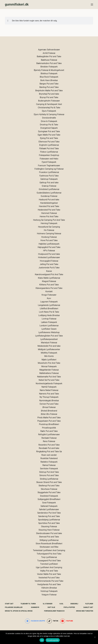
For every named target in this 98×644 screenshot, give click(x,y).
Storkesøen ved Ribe (49, 547)
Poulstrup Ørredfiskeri (49, 424)
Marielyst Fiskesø (49, 343)
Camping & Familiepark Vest (49, 104)
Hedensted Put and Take (49, 210)
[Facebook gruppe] (35, 621)
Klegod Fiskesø (49, 281)
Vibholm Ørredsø (49, 588)
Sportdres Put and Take (49, 523)
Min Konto (49, 356)
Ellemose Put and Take (49, 142)
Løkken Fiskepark (49, 322)
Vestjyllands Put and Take (49, 584)
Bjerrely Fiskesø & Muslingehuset (49, 70)
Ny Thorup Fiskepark (49, 397)
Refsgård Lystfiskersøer (49, 434)
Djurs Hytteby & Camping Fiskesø (49, 114)
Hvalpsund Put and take (49, 254)
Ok (42, 640)
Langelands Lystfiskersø (49, 305)
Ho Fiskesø (49, 230)
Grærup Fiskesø (49, 186)
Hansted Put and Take (49, 206)
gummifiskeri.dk (17, 4)
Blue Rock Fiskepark (49, 77)
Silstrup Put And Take (49, 472)
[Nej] (95, 637)
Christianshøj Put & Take (49, 108)
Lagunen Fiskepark (49, 302)
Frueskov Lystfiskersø (49, 172)
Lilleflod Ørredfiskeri (49, 309)
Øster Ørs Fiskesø (49, 414)
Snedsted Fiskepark (49, 496)
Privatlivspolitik (49, 428)
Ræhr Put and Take (49, 431)
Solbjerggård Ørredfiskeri (49, 499)
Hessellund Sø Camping (49, 227)
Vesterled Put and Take (49, 578)
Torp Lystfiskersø (49, 557)
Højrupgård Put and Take (49, 247)
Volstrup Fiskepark (49, 591)
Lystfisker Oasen (49, 329)
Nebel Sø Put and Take (49, 380)
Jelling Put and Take (49, 264)
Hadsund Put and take (49, 200)
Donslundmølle (49, 118)
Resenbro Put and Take (49, 445)
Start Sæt (9, 604)
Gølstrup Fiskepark (49, 179)
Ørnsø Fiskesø (49, 407)
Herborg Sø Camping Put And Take (49, 220)
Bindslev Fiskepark (49, 67)
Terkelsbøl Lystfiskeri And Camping (49, 550)
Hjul (61, 604)
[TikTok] (53, 621)
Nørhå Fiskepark (49, 387)
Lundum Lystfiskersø (49, 326)
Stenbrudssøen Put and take (49, 533)
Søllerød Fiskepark (49, 506)
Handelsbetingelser (49, 203)
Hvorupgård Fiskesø (49, 261)
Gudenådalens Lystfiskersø (49, 193)
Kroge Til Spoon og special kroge (19, 611)
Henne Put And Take (49, 216)
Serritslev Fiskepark (49, 469)
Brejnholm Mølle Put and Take (49, 91)
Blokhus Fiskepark (49, 73)
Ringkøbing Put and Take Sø (49, 452)
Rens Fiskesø (49, 441)
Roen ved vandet (49, 455)
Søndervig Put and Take (49, 516)
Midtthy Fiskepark (49, 353)
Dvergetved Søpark (49, 128)
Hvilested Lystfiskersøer (49, 257)
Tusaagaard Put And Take (49, 561)
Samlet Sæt (88, 607)
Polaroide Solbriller (14, 607)
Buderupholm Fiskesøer (49, 101)
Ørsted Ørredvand (49, 411)
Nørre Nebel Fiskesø (49, 390)
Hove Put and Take (49, 240)
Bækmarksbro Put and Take (49, 63)
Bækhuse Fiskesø (49, 60)
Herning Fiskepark (49, 223)
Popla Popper (69, 607)
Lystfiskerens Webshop (49, 332)
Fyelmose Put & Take (49, 176)
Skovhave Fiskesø (49, 489)
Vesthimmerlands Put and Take (49, 581)
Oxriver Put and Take (49, 404)
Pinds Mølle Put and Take (49, 418)
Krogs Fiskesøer (49, 295)
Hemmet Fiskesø (49, 213)
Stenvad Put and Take (49, 537)
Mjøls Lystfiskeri (49, 360)
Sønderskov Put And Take (49, 513)
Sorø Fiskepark (49, 503)
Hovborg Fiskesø (49, 237)
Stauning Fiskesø (49, 526)
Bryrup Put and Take (49, 97)
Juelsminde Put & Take (49, 268)
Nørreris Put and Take (49, 394)
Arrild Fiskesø (49, 53)
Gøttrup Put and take (49, 183)
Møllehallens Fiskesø (49, 373)
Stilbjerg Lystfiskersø (49, 540)
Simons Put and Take (49, 475)
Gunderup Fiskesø (49, 196)
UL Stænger (48, 604)
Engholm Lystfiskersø (49, 145)
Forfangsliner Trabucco (54, 611)
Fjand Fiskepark (49, 162)
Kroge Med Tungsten (85, 611)
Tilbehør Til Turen (28, 604)
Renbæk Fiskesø (49, 438)
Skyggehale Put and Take (49, 492)
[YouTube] (67, 621)
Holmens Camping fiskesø (49, 234)
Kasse (49, 271)
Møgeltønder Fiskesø (49, 370)
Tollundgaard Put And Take (49, 554)
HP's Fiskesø (49, 251)
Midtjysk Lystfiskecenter (49, 349)
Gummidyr (35, 607)
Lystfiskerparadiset (49, 339)
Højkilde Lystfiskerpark (49, 244)
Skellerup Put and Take (49, 486)
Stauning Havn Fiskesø (49, 530)
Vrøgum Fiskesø (49, 595)
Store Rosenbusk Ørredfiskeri (49, 544)
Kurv (49, 298)
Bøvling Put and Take (49, 87)
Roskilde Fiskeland (49, 458)
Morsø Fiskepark (49, 366)
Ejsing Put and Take (49, 138)
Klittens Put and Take (49, 285)
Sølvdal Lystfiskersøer (49, 509)
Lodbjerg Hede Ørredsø (49, 315)
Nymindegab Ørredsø (49, 401)
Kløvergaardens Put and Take (49, 288)
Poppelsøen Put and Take (49, 421)
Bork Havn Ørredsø (49, 80)
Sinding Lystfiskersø (49, 479)
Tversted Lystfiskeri (49, 564)
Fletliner (89, 604)
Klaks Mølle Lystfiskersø (49, 278)
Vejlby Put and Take (49, 571)
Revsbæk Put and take (49, 448)
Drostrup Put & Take (49, 125)
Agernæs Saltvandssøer (49, 50)
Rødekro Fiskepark (49, 462)
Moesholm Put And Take (49, 363)
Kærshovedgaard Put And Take (49, 274)
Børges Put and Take (49, 84)
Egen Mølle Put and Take (49, 135)
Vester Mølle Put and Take (49, 574)
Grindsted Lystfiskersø (49, 189)
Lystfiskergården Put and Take (49, 336)
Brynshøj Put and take (49, 94)
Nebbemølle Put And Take (49, 377)
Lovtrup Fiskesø (49, 319)
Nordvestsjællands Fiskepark (49, 383)
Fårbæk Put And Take (49, 148)
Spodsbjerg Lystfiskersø (49, 520)
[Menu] (92, 5)
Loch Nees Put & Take (49, 312)
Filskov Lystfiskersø (49, 152)
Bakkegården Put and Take (49, 56)
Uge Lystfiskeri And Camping (49, 567)
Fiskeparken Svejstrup (49, 155)
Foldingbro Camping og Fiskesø (49, 169)
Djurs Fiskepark (49, 111)
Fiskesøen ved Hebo (49, 159)
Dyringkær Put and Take (49, 131)
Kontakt (49, 291)
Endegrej (74, 604)
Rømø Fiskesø (49, 465)
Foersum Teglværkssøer (49, 166)
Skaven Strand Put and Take (49, 482)
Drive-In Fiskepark (49, 121)
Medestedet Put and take (49, 346)
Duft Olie (51, 607)
